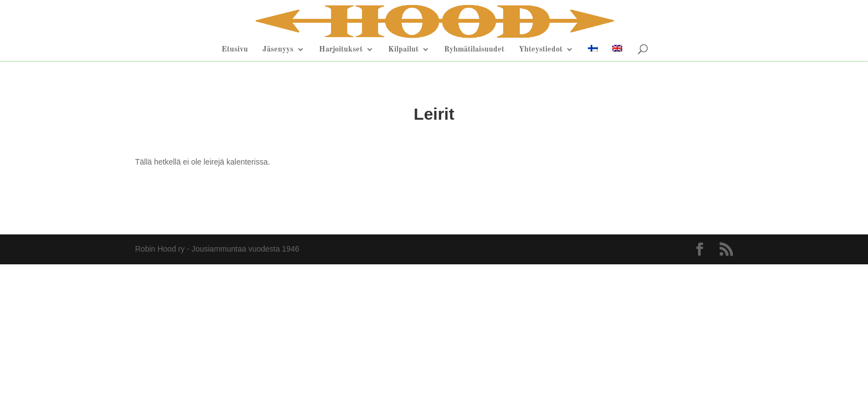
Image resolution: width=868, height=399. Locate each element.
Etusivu (235, 49)
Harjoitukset (341, 49)
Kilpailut (403, 49)
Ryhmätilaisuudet (474, 49)
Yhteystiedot (541, 49)
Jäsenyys (278, 49)
